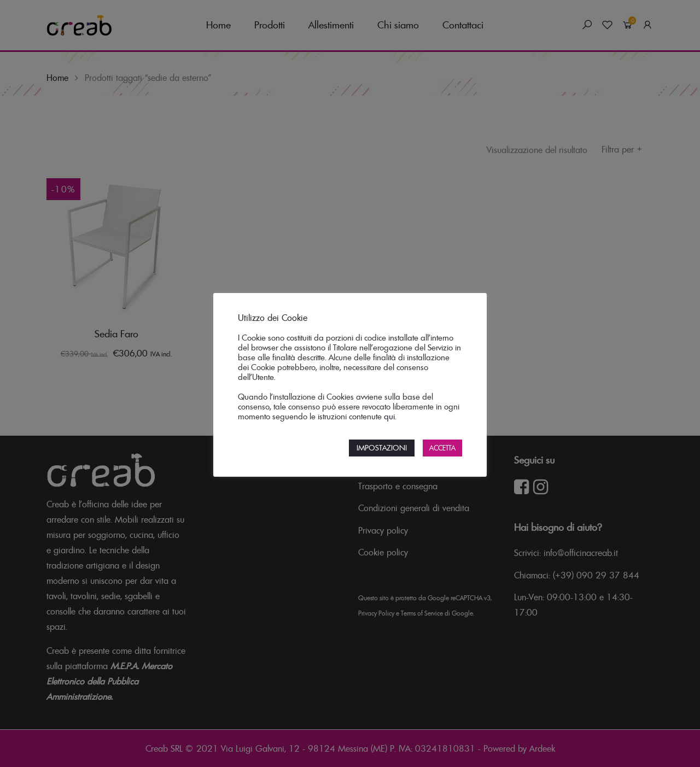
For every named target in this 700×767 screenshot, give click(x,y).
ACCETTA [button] (442, 448)
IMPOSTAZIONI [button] (382, 448)
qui (389, 417)
